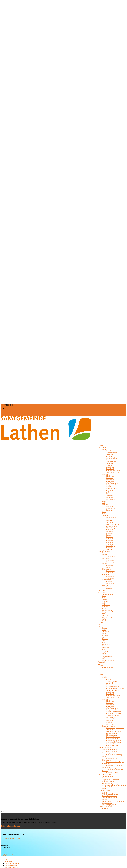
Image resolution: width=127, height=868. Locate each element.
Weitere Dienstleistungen (112, 488)
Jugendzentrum (107, 657)
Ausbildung (110, 467)
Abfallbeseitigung (112, 483)
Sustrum (105, 585)
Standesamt (110, 480)
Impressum (8, 862)
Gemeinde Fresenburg (110, 531)
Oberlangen (106, 574)
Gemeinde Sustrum (110, 548)
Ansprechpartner (112, 453)
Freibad (105, 646)
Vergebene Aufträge (110, 464)
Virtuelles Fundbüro (109, 497)
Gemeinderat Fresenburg (110, 561)
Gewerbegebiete (108, 667)
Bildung (105, 628)
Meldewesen (110, 476)
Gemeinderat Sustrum (110, 588)
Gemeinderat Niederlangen (111, 572)
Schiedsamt (110, 469)
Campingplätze (107, 610)
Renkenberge (107, 580)
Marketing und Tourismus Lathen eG (106, 651)
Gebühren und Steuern (114, 714)
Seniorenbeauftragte (113, 472)
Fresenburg (106, 558)
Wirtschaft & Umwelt (102, 664)
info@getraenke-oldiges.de (9, 855)
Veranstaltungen (108, 594)
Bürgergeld (110, 506)
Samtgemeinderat (112, 556)
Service (105, 621)
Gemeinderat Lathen (110, 566)
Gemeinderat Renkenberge (111, 582)
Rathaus (105, 449)
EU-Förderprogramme (108, 659)
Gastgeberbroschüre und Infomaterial (114, 785)
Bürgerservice (107, 474)
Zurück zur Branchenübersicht (10, 826)
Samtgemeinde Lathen (110, 749)
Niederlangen (107, 569)
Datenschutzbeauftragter (13, 867)
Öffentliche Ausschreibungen (112, 461)
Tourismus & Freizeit (102, 591)
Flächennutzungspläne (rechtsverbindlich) (113, 525)
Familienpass (111, 508)
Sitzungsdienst (111, 455)
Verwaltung (102, 447)
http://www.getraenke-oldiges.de (11, 838)
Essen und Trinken (108, 778)
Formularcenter (111, 499)
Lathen (105, 564)
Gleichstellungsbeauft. (114, 471)
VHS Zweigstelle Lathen (106, 632)
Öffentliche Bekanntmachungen (113, 457)
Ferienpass (110, 510)
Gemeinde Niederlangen (111, 538)
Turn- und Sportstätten (110, 798)
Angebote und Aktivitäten (111, 780)
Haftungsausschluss (11, 865)
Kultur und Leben (101, 624)
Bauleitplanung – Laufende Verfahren (111, 520)
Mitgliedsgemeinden (105, 747)
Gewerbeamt (110, 481)
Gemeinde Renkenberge (111, 545)
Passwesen (110, 478)
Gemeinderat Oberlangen (110, 577)
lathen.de (8, 860)
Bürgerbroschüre (112, 485)
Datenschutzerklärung (12, 863)
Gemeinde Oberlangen (110, 541)
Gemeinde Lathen (110, 534)
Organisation (110, 451)
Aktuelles (101, 674)
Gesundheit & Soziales (110, 796)
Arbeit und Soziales (109, 719)
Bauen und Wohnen (109, 726)
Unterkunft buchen (106, 607)
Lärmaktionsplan (112, 528)
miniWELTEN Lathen (109, 787)
